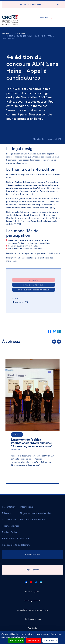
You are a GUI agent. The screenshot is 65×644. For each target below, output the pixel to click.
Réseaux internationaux (32, 519)
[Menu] (58, 18)
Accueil (6, 34)
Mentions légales (32, 592)
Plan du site (33, 628)
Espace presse (33, 570)
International (27, 507)
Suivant (59, 342)
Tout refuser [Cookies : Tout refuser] (33, 640)
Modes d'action (10, 532)
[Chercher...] (44, 18)
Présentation (9, 507)
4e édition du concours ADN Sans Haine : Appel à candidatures (28, 37)
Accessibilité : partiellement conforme (33, 610)
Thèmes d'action (11, 526)
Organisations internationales (36, 513)
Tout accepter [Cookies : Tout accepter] (16, 640)
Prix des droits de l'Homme (16, 545)
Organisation (9, 519)
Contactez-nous (33, 555)
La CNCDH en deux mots (31, 5)
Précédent (54, 342)
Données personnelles (33, 601)
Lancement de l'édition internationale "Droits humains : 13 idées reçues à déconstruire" (32, 443)
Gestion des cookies (33, 619)
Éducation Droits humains (16, 538)
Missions (7, 513)
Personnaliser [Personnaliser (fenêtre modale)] (50, 640)
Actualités (20, 34)
